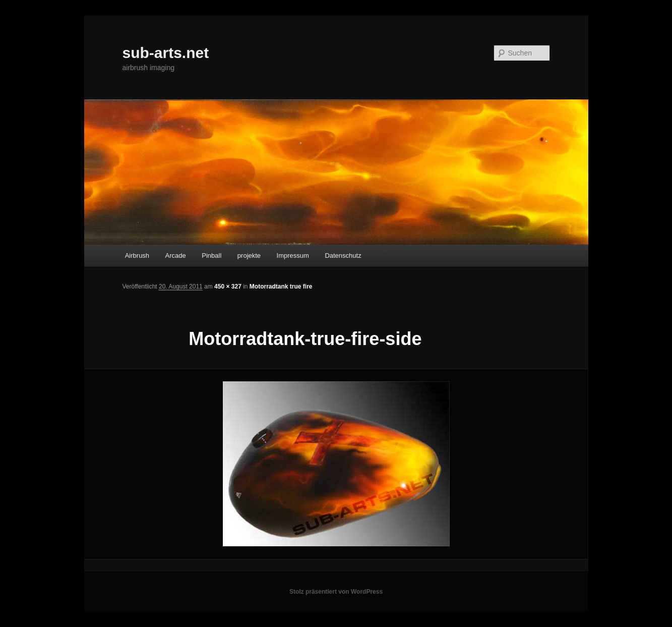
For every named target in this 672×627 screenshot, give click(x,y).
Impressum (293, 255)
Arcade (176, 255)
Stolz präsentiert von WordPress (336, 592)
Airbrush (137, 255)
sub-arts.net (166, 53)
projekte (249, 255)
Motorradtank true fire (281, 287)
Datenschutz (343, 255)
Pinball (211, 255)
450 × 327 (228, 287)
